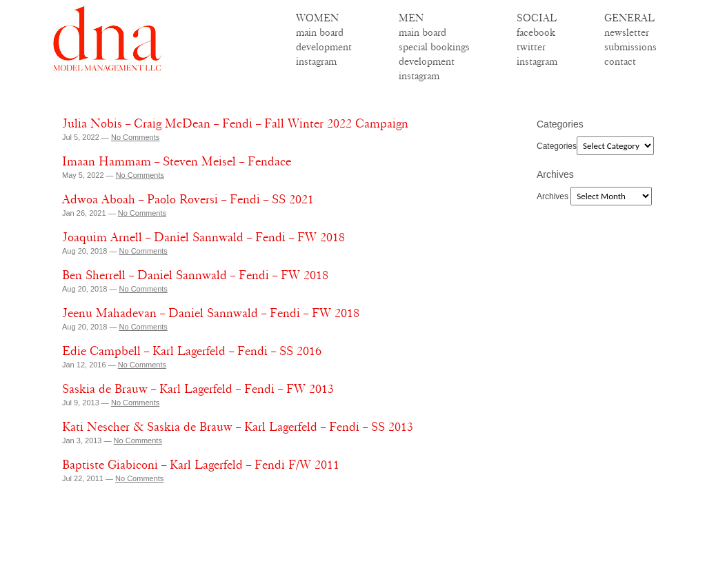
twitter (531, 47)
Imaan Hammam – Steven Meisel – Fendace (177, 161)
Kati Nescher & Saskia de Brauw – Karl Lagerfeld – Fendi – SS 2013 (238, 427)
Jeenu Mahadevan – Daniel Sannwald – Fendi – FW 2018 (211, 313)
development (324, 47)
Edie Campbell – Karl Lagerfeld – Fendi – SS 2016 (192, 351)
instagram (316, 61)
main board (320, 32)
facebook (536, 32)
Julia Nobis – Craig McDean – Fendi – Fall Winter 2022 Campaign (235, 123)
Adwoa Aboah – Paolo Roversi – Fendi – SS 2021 (188, 199)
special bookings (434, 47)
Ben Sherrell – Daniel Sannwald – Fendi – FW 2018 (195, 275)
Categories (557, 146)
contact (620, 61)
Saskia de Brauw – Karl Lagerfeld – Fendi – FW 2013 (198, 389)
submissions (630, 47)
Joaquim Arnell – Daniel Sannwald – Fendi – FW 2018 (203, 237)
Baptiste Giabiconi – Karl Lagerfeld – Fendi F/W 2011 (201, 465)
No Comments (135, 137)
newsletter (627, 32)
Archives (553, 196)
